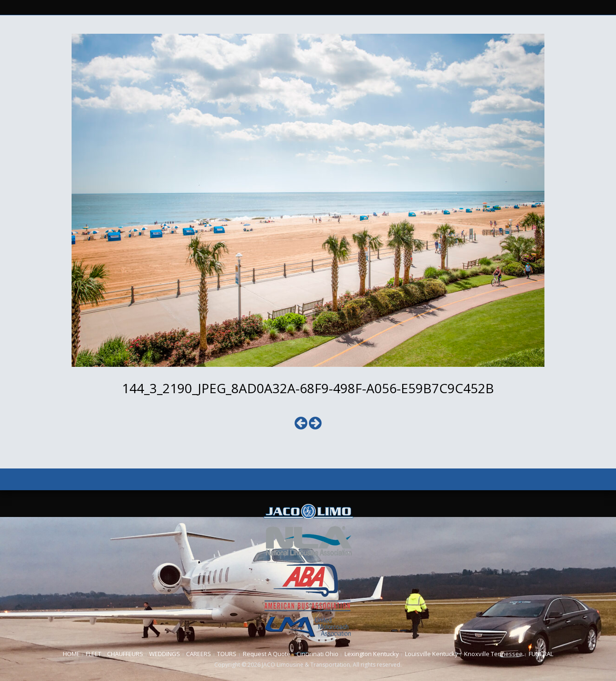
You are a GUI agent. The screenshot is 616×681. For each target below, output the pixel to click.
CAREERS (199, 654)
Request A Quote (267, 654)
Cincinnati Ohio (317, 654)
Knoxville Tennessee (493, 654)
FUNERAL (541, 654)
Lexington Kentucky (372, 654)
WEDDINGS (165, 654)
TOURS (227, 654)
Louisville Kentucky (432, 654)
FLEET (94, 654)
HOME (71, 654)
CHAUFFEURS (125, 654)
